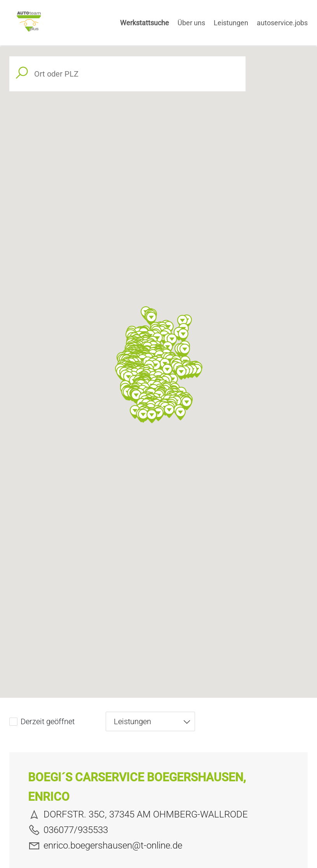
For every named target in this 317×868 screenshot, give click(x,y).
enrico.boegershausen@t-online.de (105, 845)
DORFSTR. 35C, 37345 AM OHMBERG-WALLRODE (138, 814)
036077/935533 (68, 830)
